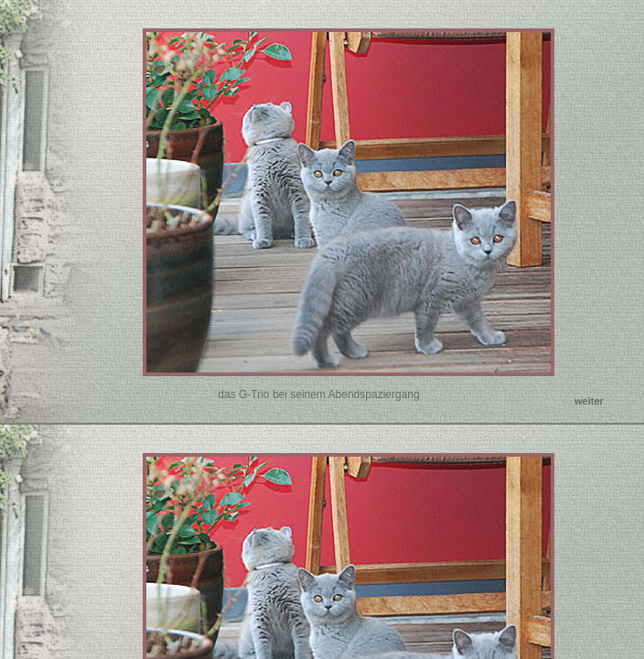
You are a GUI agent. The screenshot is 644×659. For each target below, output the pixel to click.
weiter (589, 401)
